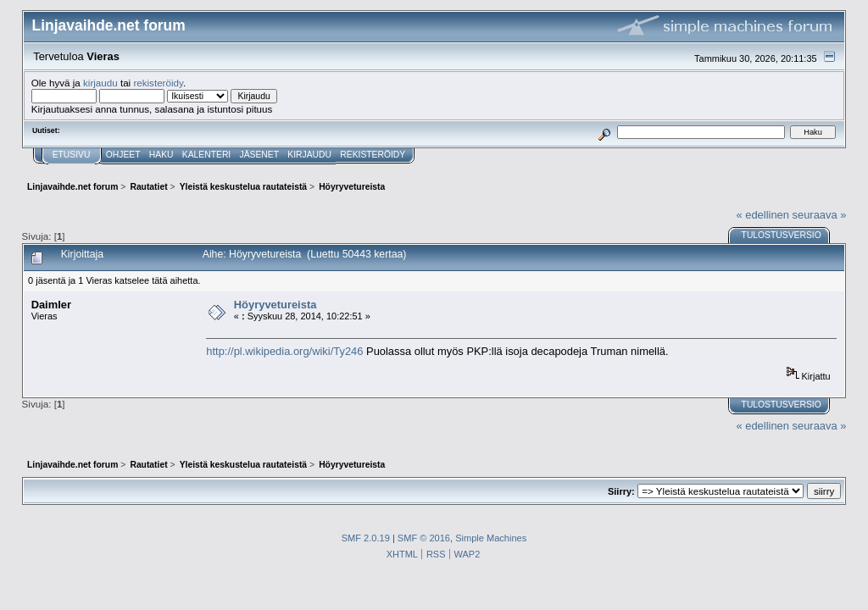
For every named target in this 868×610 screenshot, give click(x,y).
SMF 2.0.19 (366, 538)
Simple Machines (491, 538)
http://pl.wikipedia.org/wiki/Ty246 (284, 351)
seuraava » (820, 215)
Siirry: (621, 491)
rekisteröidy (158, 83)
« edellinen (763, 215)
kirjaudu (100, 83)
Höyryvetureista (275, 305)
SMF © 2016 (424, 538)
